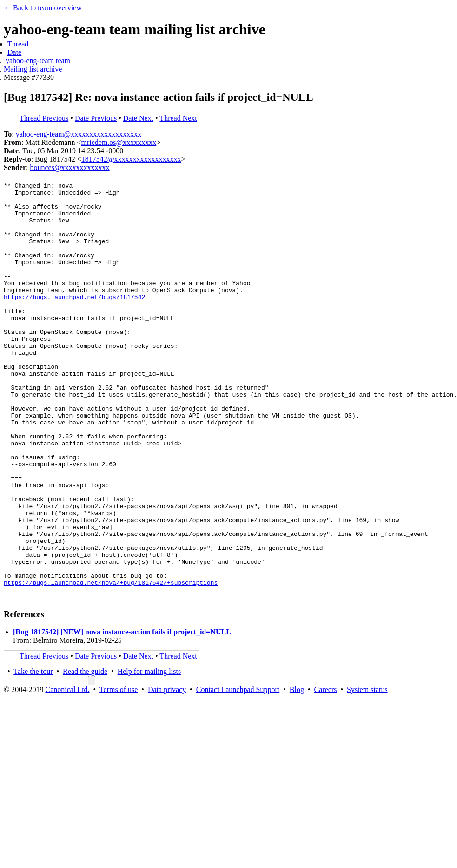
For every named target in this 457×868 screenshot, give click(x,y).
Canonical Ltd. (67, 772)
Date (14, 52)
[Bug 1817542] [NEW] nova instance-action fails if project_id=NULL (122, 714)
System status (367, 772)
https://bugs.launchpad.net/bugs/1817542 (74, 320)
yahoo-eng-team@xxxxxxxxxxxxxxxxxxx (79, 134)
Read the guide (85, 754)
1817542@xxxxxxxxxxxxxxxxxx (131, 159)
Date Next (138, 118)
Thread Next (178, 118)
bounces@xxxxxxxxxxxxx (70, 167)
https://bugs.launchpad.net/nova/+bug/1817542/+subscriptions (111, 663)
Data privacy (167, 772)
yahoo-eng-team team (38, 61)
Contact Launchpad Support (238, 772)
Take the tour (33, 754)
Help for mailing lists (149, 754)
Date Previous (96, 118)
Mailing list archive (33, 69)
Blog (297, 772)
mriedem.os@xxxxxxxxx (119, 142)
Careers (326, 772)
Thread (18, 44)
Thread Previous (44, 118)
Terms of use (119, 772)
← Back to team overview (43, 8)
